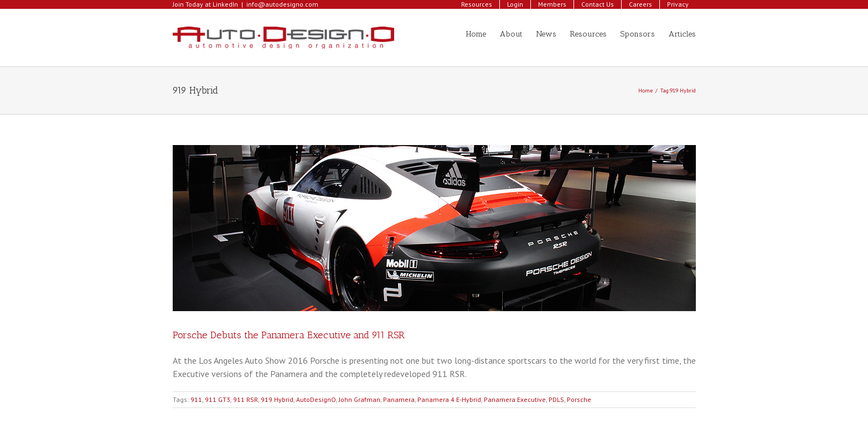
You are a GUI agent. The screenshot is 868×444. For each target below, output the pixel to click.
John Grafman (360, 399)
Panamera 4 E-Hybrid (449, 399)
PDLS (556, 399)
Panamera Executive (515, 399)
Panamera (399, 399)
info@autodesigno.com (282, 4)
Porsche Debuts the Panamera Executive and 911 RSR (289, 335)
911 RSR (246, 399)
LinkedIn (225, 4)
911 (196, 399)
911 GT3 (218, 399)
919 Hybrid (277, 399)
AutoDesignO (316, 399)
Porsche (579, 399)
